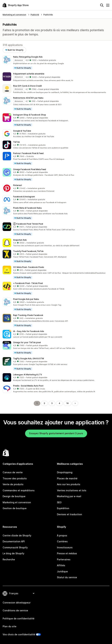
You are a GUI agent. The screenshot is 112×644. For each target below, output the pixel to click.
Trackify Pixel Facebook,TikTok (28, 251)
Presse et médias (67, 553)
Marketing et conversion (17, 502)
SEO (59, 502)
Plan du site (9, 626)
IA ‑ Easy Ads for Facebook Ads (29, 331)
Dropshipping (65, 472)
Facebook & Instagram (24, 197)
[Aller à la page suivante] (75, 403)
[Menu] (108, 5)
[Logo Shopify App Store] (16, 5)
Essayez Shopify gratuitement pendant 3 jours (56, 433)
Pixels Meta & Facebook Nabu (27, 208)
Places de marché (67, 478)
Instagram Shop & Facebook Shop (30, 115)
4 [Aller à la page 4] (59, 403)
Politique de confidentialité (19, 618)
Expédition (63, 508)
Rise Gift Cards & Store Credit (28, 86)
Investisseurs (65, 547)
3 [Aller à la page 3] (52, 403)
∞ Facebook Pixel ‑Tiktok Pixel (28, 283)
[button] (56, 63)
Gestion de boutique (15, 508)
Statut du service (67, 577)
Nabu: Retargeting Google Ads (28, 57)
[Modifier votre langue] (22, 593)
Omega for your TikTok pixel (27, 342)
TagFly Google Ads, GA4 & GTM (28, 358)
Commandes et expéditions (19, 490)
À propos (62, 535)
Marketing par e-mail (69, 496)
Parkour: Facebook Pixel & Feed (28, 153)
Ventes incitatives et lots (72, 490)
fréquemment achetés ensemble (29, 74)
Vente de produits (13, 484)
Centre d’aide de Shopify (17, 535)
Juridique (62, 571)
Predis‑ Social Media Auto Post (28, 386)
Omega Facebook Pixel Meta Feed (30, 169)
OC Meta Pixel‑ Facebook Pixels (29, 267)
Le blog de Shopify (13, 553)
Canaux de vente (13, 472)
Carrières (62, 541)
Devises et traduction (70, 514)
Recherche (9, 559)
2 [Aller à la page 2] (44, 403)
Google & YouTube (22, 131)
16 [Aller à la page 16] (67, 403)
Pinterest (18, 185)
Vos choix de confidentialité (19, 634)
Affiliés (61, 565)
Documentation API (14, 541)
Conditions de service (15, 610)
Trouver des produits (15, 478)
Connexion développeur (17, 603)
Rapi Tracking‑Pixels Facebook (28, 315)
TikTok (16, 142)
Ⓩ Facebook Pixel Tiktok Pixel (28, 224)
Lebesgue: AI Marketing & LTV (28, 375)
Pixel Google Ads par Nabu (26, 299)
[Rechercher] (102, 5)
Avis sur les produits (69, 484)
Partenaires (64, 559)
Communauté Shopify (15, 547)
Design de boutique (14, 496)
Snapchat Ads (20, 240)
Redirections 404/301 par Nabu (28, 98)
